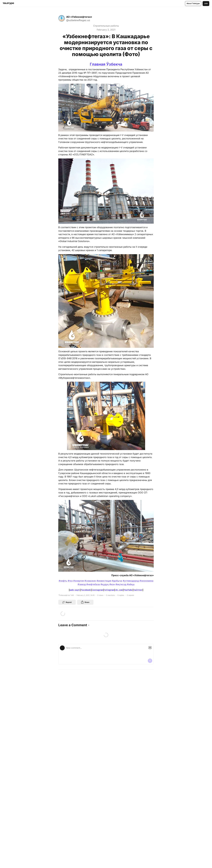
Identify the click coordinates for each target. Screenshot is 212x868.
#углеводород (131, 581)
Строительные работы (106, 26)
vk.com (119, 590)
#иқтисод (121, 584)
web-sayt (75, 590)
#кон (112, 584)
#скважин (90, 581)
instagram (97, 590)
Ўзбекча (114, 64)
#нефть (63, 581)
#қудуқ (105, 584)
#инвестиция (104, 581)
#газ (70, 581)
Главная (98, 64)
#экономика (146, 581)
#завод (82, 584)
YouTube (128, 590)
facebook (86, 590)
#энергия (79, 581)
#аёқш (131, 584)
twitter (138, 590)
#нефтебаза (93, 584)
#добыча (117, 581)
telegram (109, 590)
